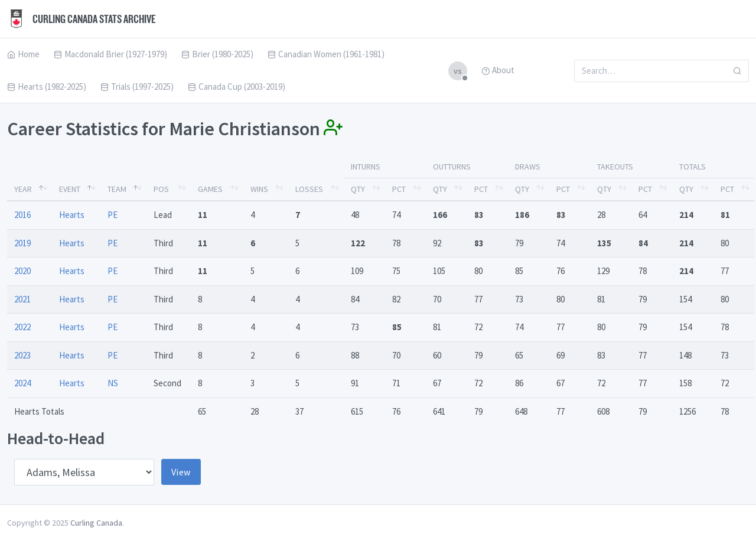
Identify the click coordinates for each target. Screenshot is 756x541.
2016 (22, 215)
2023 (22, 355)
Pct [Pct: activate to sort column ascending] (399, 189)
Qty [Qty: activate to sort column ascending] (358, 189)
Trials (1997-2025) (137, 87)
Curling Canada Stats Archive (82, 19)
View (181, 472)
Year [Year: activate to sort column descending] (23, 189)
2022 (22, 327)
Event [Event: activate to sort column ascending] (70, 189)
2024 (22, 383)
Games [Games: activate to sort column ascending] (210, 189)
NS (113, 383)
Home (23, 54)
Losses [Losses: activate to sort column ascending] (309, 189)
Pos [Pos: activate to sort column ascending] (161, 189)
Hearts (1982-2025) (47, 87)
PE (113, 215)
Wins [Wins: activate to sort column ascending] (259, 189)
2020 (22, 271)
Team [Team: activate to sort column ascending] (117, 189)
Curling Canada (96, 523)
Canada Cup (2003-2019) (237, 87)
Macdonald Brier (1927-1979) (110, 54)
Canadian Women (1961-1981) (326, 54)
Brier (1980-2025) (217, 54)
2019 (22, 243)
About (498, 70)
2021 (22, 299)
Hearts (72, 215)
